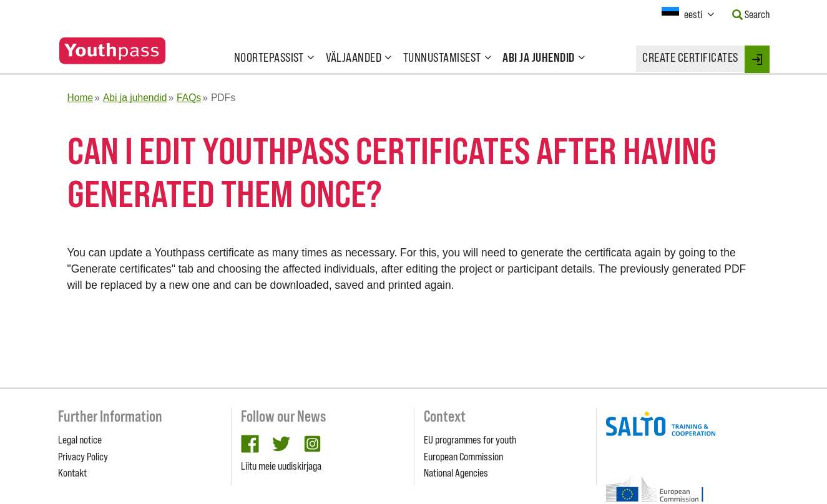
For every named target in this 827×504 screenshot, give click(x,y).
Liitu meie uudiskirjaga (281, 466)
